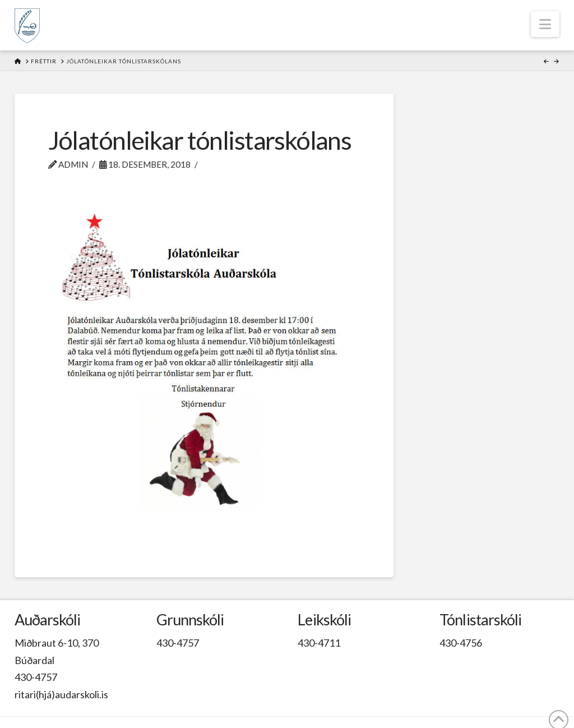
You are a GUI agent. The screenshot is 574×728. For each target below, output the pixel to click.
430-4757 (36, 677)
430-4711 (319, 643)
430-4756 (461, 643)
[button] (545, 24)
